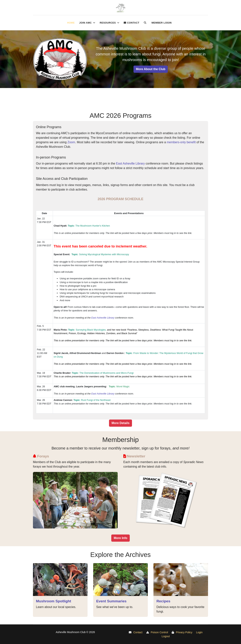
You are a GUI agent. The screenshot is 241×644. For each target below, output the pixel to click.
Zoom (71, 142)
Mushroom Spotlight (54, 601)
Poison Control (159, 632)
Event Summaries (111, 601)
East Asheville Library (130, 163)
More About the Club (151, 69)
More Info (120, 538)
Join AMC (85, 23)
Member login (162, 23)
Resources (108, 23)
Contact (132, 23)
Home (71, 23)
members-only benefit (181, 142)
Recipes (163, 601)
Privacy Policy (184, 632)
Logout (166, 636)
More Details (120, 423)
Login (199, 632)
